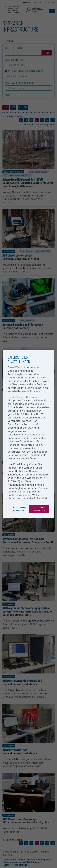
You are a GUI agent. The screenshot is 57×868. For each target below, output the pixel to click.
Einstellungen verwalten (19, 509)
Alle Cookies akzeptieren (39, 509)
